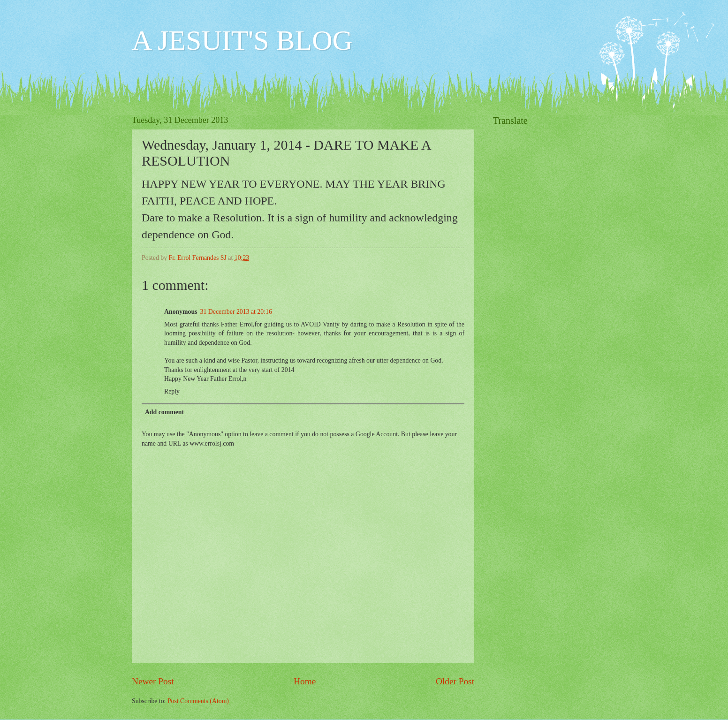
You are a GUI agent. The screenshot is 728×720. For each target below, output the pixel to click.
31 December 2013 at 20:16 (236, 312)
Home (305, 681)
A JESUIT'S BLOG (242, 40)
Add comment (164, 412)
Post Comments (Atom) (198, 701)
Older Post (455, 681)
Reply (172, 391)
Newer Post (153, 681)
